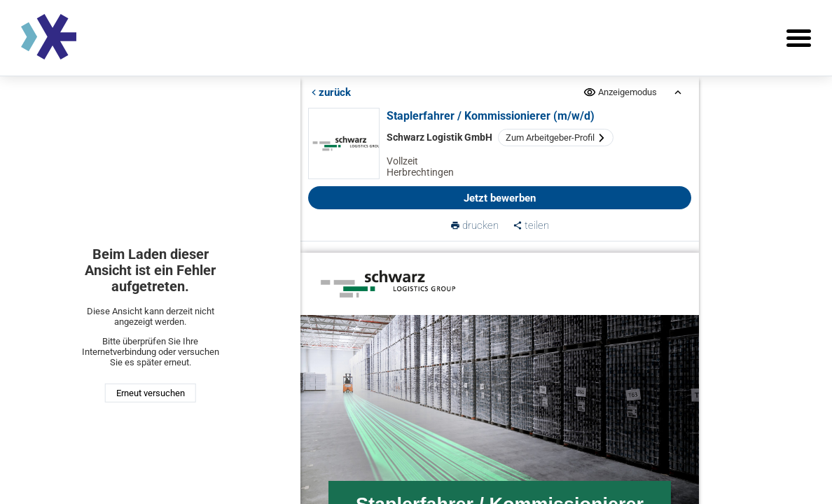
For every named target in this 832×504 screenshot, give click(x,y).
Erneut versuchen (151, 393)
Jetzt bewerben (500, 198)
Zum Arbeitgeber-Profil (556, 138)
